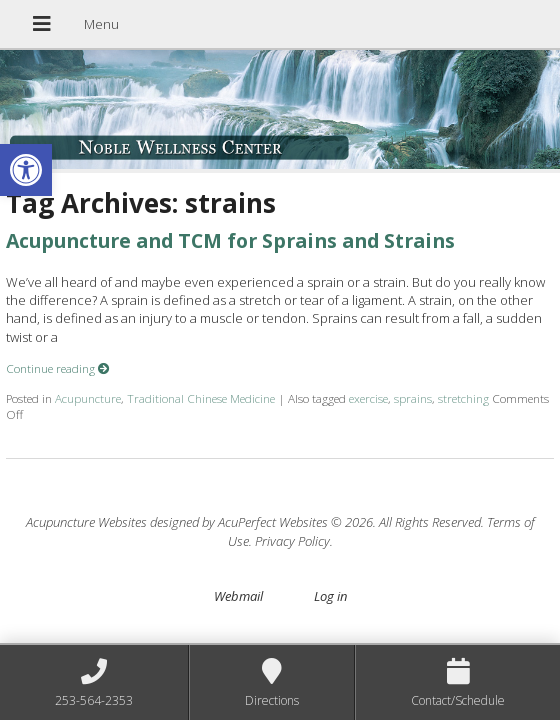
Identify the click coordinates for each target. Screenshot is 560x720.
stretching (463, 398)
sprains (413, 398)
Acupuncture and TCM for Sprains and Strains (230, 240)
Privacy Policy (292, 541)
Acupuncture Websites (86, 522)
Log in (330, 596)
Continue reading (58, 368)
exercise (368, 398)
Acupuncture (88, 398)
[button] (26, 170)
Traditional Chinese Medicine (201, 398)
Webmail (238, 596)
